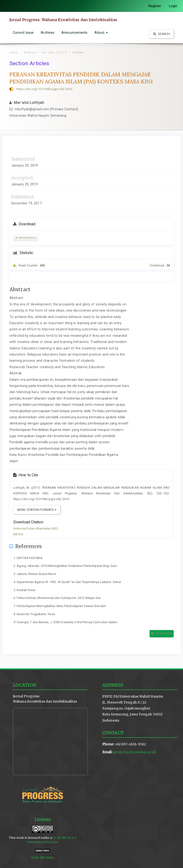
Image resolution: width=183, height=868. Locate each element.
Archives (48, 33)
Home (13, 52)
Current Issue (23, 33)
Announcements (74, 33)
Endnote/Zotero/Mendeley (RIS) (36, 528)
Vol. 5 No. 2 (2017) (54, 52)
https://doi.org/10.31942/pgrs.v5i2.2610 (44, 89)
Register (155, 6)
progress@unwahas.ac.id (134, 752)
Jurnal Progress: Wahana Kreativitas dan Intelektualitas (63, 20)
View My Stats (43, 858)
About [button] (101, 33)
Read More (161, 634)
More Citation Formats (37, 510)
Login (173, 6)
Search (162, 34)
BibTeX (18, 534)
